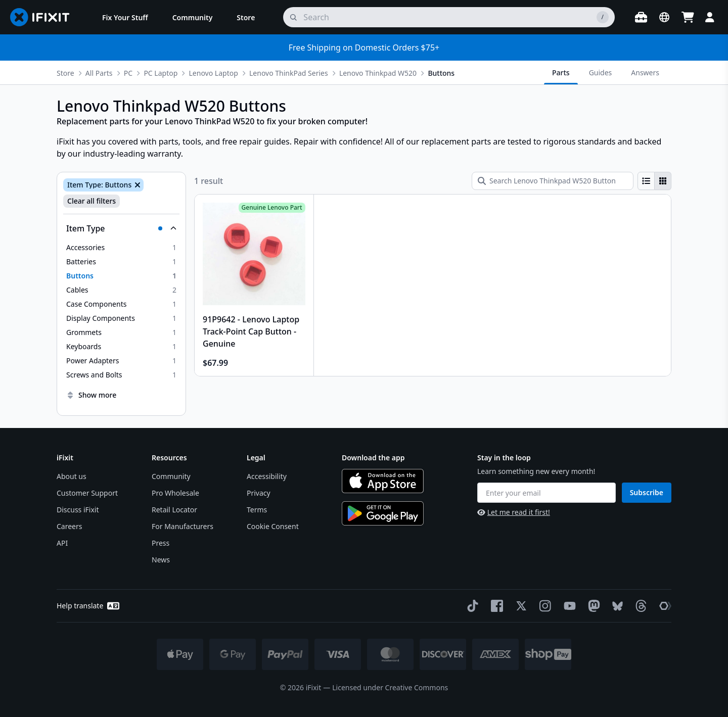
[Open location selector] (664, 17)
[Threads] (639, 606)
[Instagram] (543, 606)
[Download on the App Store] (383, 481)
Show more (91, 395)
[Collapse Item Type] (121, 228)
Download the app (373, 458)
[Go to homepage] (44, 17)
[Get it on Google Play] (383, 513)
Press (161, 543)
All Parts (99, 73)
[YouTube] (568, 606)
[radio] (646, 181)
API (62, 543)
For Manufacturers (183, 526)
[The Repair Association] (663, 606)
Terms (257, 510)
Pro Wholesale (175, 493)
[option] (121, 248)
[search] (449, 17)
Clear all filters (92, 201)
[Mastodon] (592, 606)
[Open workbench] (641, 17)
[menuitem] (125, 17)
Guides (601, 73)
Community (171, 476)
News (161, 560)
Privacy (259, 493)
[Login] (710, 17)
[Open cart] (688, 17)
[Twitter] (519, 606)
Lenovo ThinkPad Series (289, 73)
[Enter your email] (547, 493)
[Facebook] (495, 606)
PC (128, 73)
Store (65, 73)
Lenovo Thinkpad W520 (378, 73)
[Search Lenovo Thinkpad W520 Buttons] (553, 181)
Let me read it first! (514, 512)
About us (72, 476)
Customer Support (87, 493)
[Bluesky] (616, 606)
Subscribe (647, 492)
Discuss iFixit (78, 510)
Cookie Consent (273, 526)
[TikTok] (471, 606)
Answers (645, 73)
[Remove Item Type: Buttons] (136, 185)
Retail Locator (174, 510)
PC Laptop (161, 73)
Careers (69, 526)
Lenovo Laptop (214, 73)
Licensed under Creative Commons (390, 687)
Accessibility (267, 476)
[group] (654, 181)
